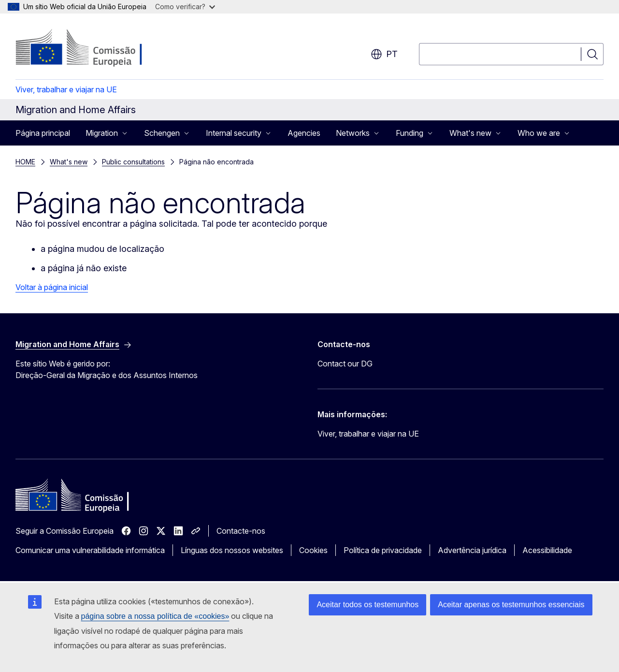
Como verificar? (185, 7)
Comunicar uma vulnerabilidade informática (90, 550)
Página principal (43, 133)
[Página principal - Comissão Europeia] (94, 48)
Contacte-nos (241, 531)
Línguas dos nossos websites (232, 550)
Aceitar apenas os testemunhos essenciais (511, 605)
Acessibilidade (547, 550)
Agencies (304, 133)
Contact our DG (345, 364)
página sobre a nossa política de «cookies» (155, 616)
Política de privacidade (383, 550)
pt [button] (384, 54)
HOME (25, 162)
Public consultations (133, 162)
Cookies (313, 550)
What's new (69, 162)
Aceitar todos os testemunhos (367, 605)
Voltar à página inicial (52, 287)
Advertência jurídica (472, 550)
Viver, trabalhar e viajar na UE (66, 89)
